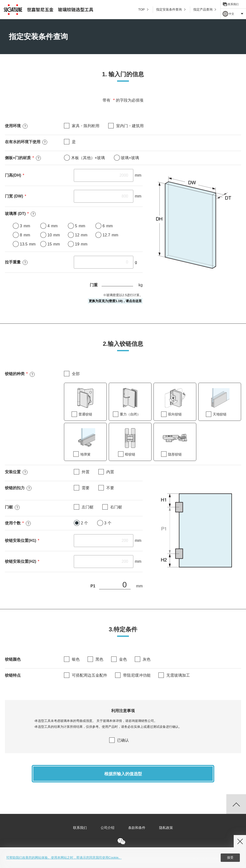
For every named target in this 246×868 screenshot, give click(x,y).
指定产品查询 (205, 9)
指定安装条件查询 (171, 9)
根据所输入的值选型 (123, 776)
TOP (143, 9)
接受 (230, 858)
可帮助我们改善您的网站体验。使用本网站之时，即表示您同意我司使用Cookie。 (64, 858)
